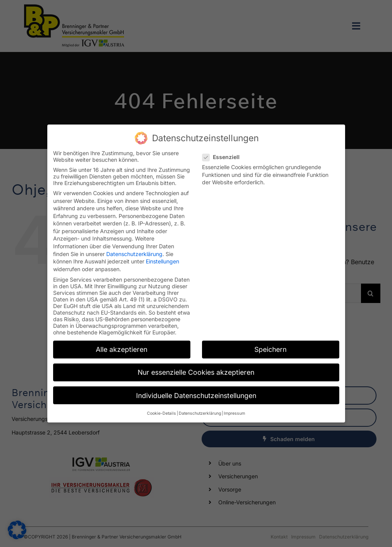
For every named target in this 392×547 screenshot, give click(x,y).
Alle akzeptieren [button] (122, 345)
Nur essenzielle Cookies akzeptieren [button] (196, 368)
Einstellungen (162, 257)
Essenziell (224, 153)
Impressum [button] (234, 409)
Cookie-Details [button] (161, 409)
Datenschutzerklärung (134, 250)
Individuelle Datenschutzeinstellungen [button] (196, 391)
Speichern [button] (270, 345)
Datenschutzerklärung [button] (200, 409)
